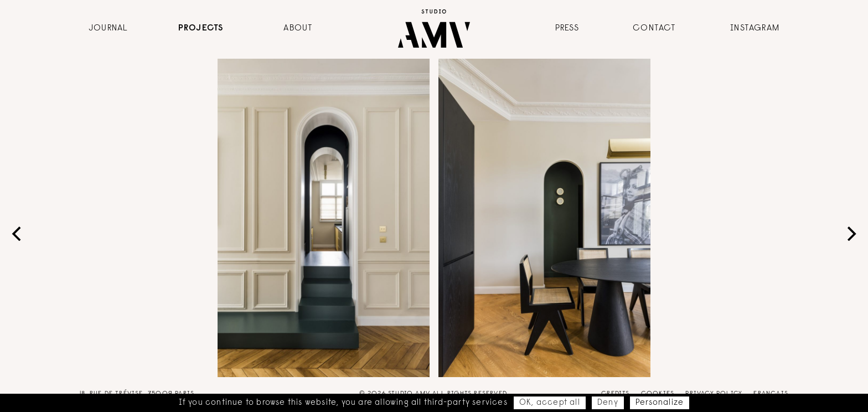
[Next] (850, 234)
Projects (201, 28)
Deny (608, 403)
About (298, 28)
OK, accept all (550, 403)
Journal (108, 28)
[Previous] (18, 234)
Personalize (660, 403)
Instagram (755, 28)
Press (567, 28)
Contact (654, 28)
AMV (434, 28)
